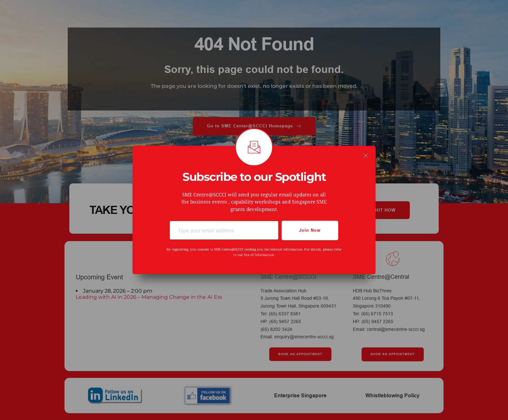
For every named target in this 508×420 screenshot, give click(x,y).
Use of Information (259, 255)
